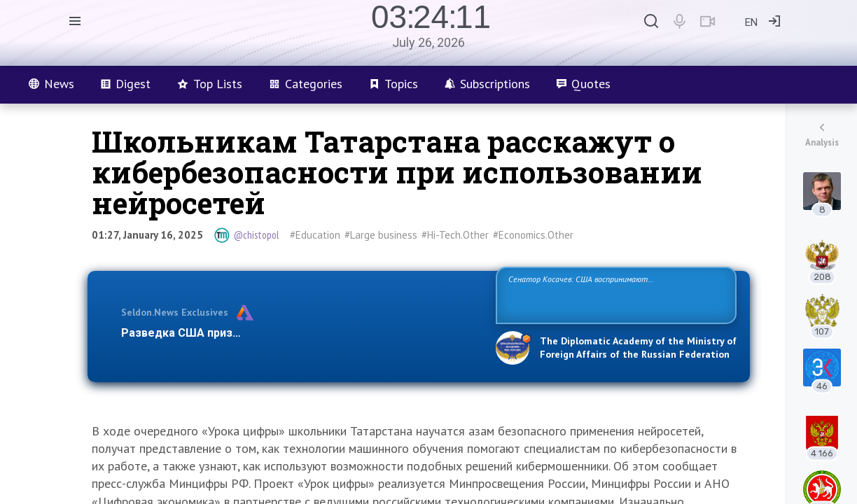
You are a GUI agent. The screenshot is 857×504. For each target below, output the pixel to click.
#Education (315, 235)
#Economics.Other (533, 235)
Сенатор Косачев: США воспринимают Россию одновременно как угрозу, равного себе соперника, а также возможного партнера (614, 294)
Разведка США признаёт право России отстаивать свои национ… (301, 333)
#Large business (381, 235)
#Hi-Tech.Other (455, 235)
